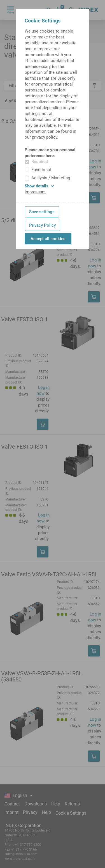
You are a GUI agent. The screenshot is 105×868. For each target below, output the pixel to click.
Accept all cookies (48, 239)
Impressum (35, 192)
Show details (39, 186)
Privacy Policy (42, 225)
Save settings (42, 212)
